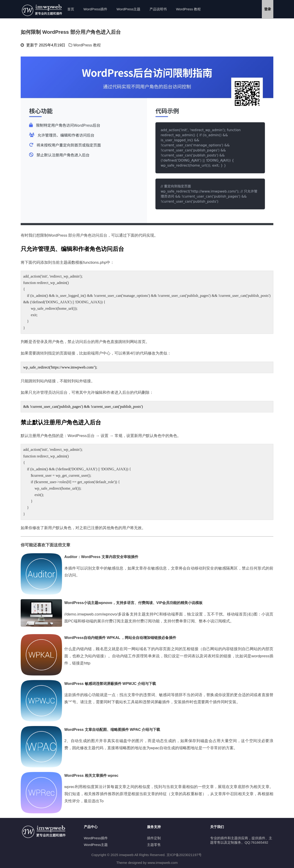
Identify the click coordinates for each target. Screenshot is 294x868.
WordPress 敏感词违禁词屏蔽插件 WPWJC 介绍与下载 (110, 684)
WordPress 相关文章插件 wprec (91, 776)
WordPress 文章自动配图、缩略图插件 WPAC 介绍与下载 (112, 730)
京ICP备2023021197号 (184, 855)
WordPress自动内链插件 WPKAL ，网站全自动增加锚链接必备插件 (120, 638)
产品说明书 (158, 9)
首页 (71, 9)
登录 (268, 9)
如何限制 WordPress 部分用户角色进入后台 (71, 32)
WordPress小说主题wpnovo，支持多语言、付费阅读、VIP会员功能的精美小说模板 (133, 603)
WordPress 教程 (188, 9)
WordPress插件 (95, 9)
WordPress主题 (128, 9)
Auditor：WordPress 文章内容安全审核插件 (101, 557)
